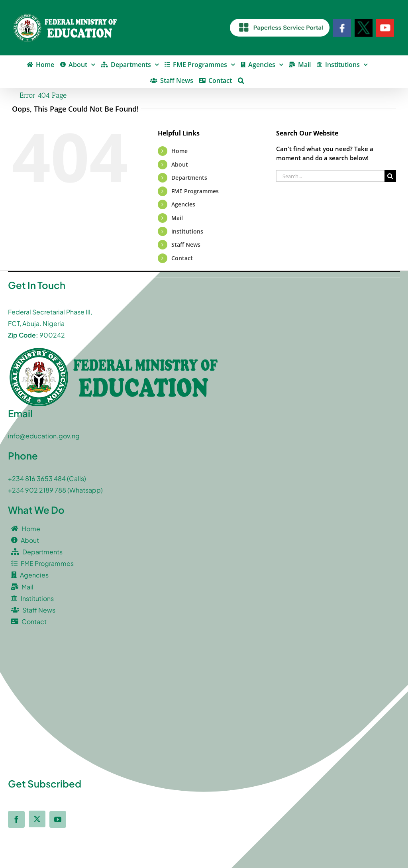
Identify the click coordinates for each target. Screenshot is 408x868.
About (180, 164)
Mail (177, 218)
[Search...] (330, 176)
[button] (241, 80)
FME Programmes (195, 191)
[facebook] (16, 819)
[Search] (390, 176)
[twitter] (37, 819)
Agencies (183, 204)
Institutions (187, 231)
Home (179, 151)
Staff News (186, 244)
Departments (189, 178)
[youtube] (58, 819)
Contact (182, 258)
